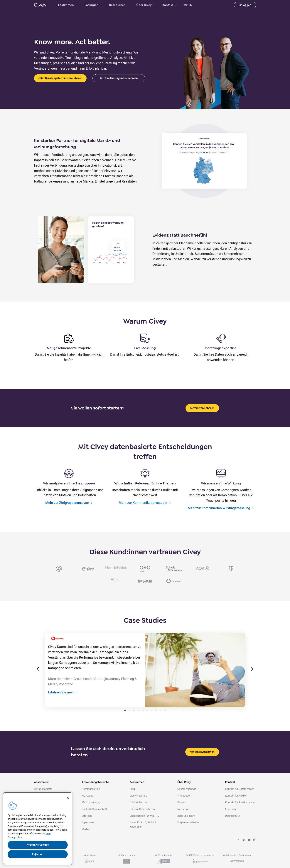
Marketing (88, 802)
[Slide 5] (143, 717)
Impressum (232, 816)
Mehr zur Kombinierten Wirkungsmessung (221, 508)
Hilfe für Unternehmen (142, 816)
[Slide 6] (147, 717)
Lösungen (93, 5)
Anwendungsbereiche (96, 789)
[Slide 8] (156, 717)
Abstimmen (67, 5)
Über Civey (146, 5)
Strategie (87, 822)
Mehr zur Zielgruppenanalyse (69, 503)
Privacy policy (15, 837)
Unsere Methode (187, 796)
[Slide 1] (125, 717)
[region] (38, 829)
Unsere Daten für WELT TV (145, 822)
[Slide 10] (165, 717)
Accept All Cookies (38, 845)
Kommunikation (91, 796)
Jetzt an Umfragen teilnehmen (119, 78)
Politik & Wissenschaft (94, 816)
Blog (132, 796)
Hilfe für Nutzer (138, 809)
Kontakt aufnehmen (202, 759)
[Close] (68, 798)
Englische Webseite (188, 829)
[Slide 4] (138, 717)
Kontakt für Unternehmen (240, 796)
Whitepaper (184, 802)
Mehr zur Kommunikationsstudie (145, 503)
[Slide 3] (134, 717)
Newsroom (184, 816)
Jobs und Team (186, 822)
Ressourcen (119, 5)
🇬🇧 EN (188, 5)
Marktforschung (91, 809)
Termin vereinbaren (202, 408)
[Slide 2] (129, 717)
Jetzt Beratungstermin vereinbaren (60, 78)
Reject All (38, 854)
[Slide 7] (152, 717)
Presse (181, 809)
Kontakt (170, 5)
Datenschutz (232, 822)
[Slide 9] (161, 717)
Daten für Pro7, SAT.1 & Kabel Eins (143, 831)
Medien (86, 836)
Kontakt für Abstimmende (240, 809)
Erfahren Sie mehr (63, 699)
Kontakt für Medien (236, 802)
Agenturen (88, 829)
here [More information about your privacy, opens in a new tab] (48, 833)
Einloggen (245, 5)
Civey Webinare (138, 802)
